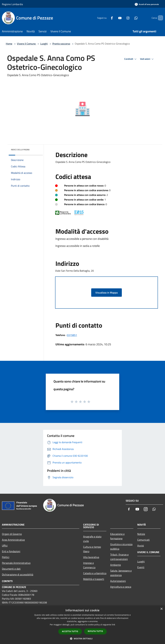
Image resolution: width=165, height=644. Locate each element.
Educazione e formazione (117, 536)
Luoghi (44, 44)
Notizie (141, 534)
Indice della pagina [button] (20, 150)
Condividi (131, 59)
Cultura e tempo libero (92, 549)
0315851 (72, 335)
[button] (82, 639)
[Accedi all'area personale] (147, 4)
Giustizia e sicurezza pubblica (121, 546)
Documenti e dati (11, 569)
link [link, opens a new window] (114, 625)
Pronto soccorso (61, 44)
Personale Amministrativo (16, 563)
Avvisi (141, 546)
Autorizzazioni (118, 581)
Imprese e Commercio (89, 565)
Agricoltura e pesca (121, 587)
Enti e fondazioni (11, 551)
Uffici (5, 546)
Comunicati (143, 540)
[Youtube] (114, 18)
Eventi (141, 567)
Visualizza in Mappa (107, 293)
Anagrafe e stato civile (92, 539)
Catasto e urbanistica (95, 573)
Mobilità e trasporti (94, 579)
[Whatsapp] (131, 18)
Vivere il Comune (27, 44)
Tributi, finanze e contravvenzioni (119, 557)
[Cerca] (159, 18)
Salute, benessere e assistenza (121, 573)
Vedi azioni (147, 59)
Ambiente (116, 565)
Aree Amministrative (13, 540)
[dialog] (82, 625)
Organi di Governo (12, 534)
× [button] (161, 609)
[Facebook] (106, 18)
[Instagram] (122, 18)
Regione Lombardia (12, 4)
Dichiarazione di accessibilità (18, 574)
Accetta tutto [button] (70, 631)
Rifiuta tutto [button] (95, 631)
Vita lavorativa (91, 557)
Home (9, 44)
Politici (6, 557)
